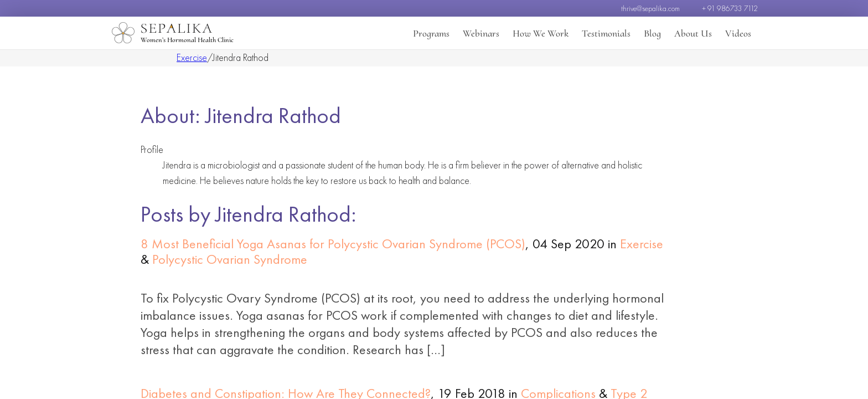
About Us (693, 33)
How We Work (541, 33)
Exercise (192, 57)
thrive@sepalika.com (650, 8)
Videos (738, 33)
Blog (652, 33)
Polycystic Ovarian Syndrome (230, 259)
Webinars (481, 33)
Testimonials (606, 33)
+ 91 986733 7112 (730, 8)
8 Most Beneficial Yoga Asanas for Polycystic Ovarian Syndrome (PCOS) (333, 244)
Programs (431, 33)
